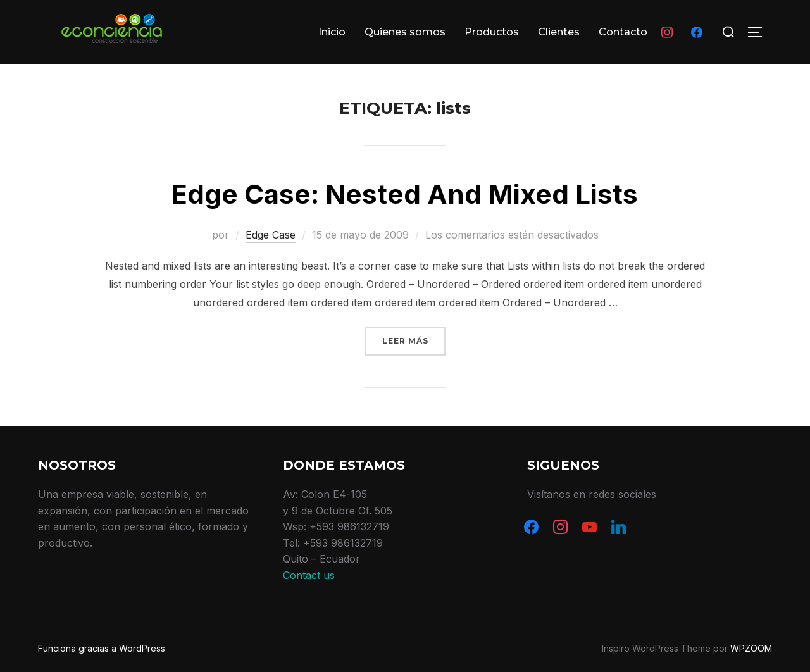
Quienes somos (405, 32)
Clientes (559, 32)
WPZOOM (751, 648)
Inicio (332, 32)
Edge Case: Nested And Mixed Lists (404, 194)
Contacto (623, 32)
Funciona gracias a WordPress (102, 648)
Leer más (414, 339)
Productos (492, 32)
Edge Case (271, 235)
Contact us (309, 575)
